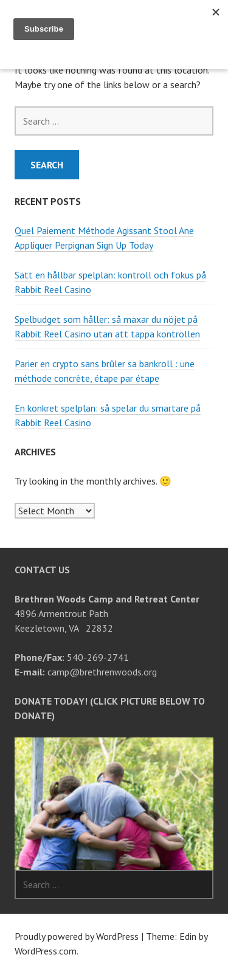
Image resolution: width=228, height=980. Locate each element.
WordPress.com (46, 951)
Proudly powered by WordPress (77, 936)
